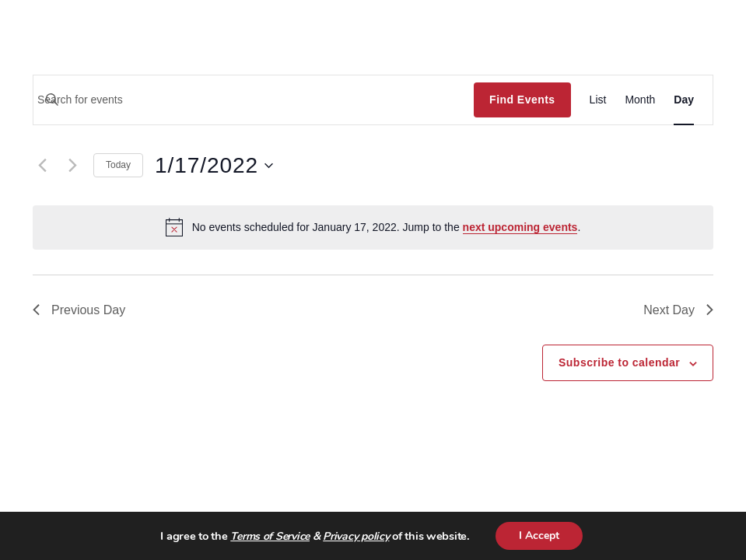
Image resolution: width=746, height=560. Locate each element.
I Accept (539, 535)
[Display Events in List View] (598, 100)
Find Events (522, 100)
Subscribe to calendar (619, 362)
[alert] (373, 227)
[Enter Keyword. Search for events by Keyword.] (254, 100)
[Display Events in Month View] (640, 100)
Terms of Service (270, 536)
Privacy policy (356, 536)
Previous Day (79, 310)
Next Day (678, 310)
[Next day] (72, 166)
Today (118, 165)
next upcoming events (520, 227)
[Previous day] (42, 166)
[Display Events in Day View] (684, 100)
